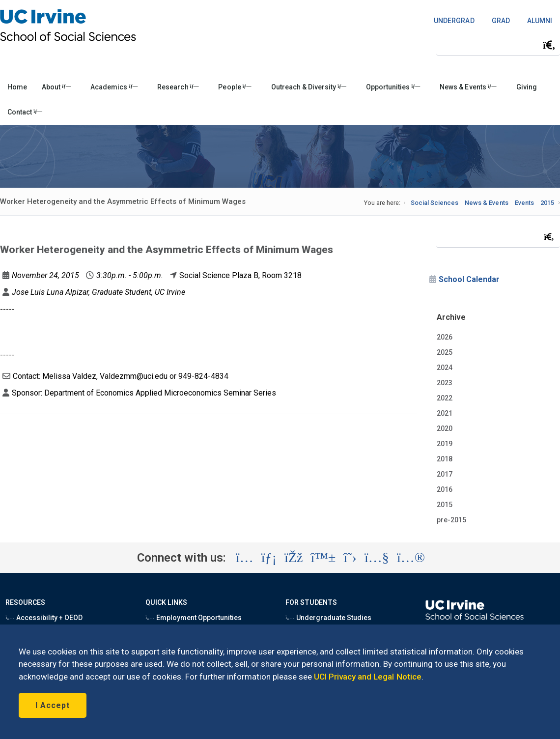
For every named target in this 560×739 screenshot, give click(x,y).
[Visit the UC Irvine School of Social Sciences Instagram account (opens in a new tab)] (245, 558)
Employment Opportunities (194, 618)
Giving (527, 87)
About (56, 87)
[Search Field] (498, 45)
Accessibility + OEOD (44, 618)
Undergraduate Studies (328, 618)
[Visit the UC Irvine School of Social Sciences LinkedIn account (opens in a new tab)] (269, 558)
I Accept (53, 705)
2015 (547, 203)
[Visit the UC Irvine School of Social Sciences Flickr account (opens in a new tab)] (411, 558)
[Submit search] (549, 45)
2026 (445, 337)
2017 (445, 474)
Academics (114, 87)
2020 (445, 428)
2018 (445, 459)
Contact (25, 112)
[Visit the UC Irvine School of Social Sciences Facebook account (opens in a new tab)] (294, 558)
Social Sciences (434, 203)
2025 (445, 352)
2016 (445, 489)
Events (524, 203)
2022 (445, 398)
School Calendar (469, 279)
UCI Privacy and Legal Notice (368, 677)
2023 (445, 383)
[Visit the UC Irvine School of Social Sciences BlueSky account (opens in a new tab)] (323, 558)
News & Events (468, 87)
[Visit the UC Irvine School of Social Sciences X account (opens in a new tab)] (350, 558)
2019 (445, 444)
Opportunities (393, 87)
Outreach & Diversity (309, 87)
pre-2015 (451, 520)
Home (17, 87)
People (235, 87)
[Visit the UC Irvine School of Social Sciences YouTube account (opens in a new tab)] (377, 558)
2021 (445, 413)
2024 (445, 368)
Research (178, 87)
